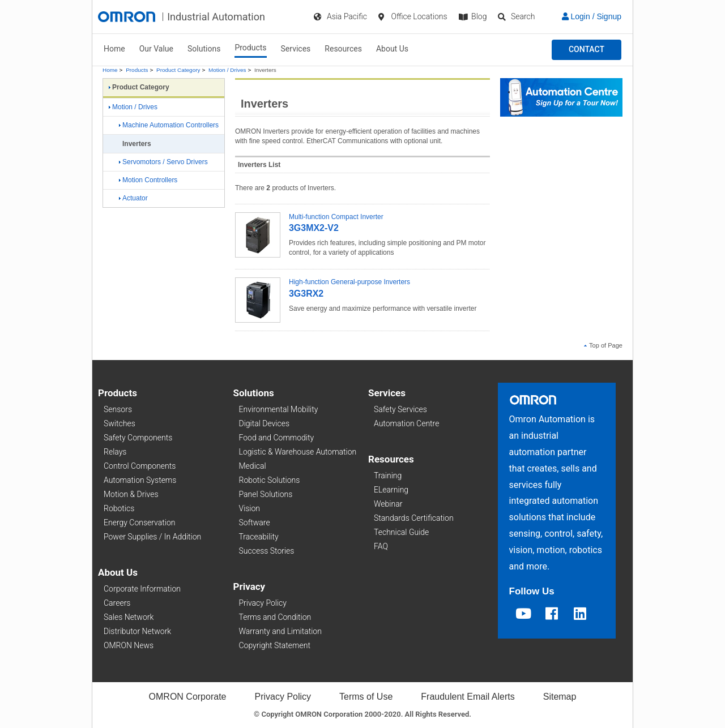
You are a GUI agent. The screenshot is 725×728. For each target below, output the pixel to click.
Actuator (133, 198)
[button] (587, 50)
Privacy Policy (263, 603)
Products (250, 48)
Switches (120, 423)
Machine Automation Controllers (169, 125)
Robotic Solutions (270, 480)
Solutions (204, 49)
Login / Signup (592, 16)
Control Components (140, 466)
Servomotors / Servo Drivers (163, 162)
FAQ (381, 546)
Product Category (178, 70)
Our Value (156, 49)
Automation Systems (140, 480)
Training (388, 476)
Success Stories (267, 551)
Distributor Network (137, 631)
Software (255, 523)
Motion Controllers (148, 180)
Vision (250, 508)
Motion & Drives (131, 494)
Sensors (118, 409)
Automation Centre (406, 423)
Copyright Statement (275, 645)
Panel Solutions (266, 494)
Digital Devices (265, 423)
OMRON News (129, 645)
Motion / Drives (227, 70)
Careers (117, 603)
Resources (343, 49)
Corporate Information (142, 589)
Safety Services (400, 409)
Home (114, 49)
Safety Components (138, 438)
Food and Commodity (277, 438)
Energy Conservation (139, 523)
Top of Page (603, 345)
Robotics (119, 508)
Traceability (259, 537)
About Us (392, 49)
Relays (115, 452)
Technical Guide (401, 532)
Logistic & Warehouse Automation (298, 452)
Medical (253, 466)
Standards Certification (414, 518)
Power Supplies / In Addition (152, 537)
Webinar (388, 504)
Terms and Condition (275, 617)
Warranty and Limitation (280, 631)
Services (296, 49)
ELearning (391, 490)
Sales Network (129, 617)
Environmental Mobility (279, 409)
